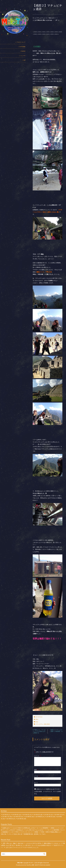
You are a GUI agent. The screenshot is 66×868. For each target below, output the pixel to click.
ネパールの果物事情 (42, 828)
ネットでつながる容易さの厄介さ (41, 845)
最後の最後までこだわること (52, 843)
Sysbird (48, 865)
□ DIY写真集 (22, 47)
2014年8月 (39, 817)
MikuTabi (4, 834)
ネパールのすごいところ (31, 847)
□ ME (24, 60)
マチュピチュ (39, 724)
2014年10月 (17, 817)
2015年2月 (37, 814)
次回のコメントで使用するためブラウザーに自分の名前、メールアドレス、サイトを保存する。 (47, 791)
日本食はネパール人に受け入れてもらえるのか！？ (31, 830)
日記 (37, 722)
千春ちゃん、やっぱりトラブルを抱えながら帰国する (39, 731)
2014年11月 (6, 817)
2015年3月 (26, 814)
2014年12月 (58, 814)
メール (37, 776)
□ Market (23, 51)
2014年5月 (10, 819)
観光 (48, 724)
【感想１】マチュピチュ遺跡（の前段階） (56, 731)
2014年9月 (28, 817)
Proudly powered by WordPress (24, 865)
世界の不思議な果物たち (53, 832)
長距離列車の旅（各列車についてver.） (35, 834)
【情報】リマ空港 (39, 832)
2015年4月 (15, 814)
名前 (36, 770)
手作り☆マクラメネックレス (24, 832)
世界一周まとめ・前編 (9, 843)
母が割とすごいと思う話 (23, 845)
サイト (36, 783)
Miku (37, 719)
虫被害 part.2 (6, 828)
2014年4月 (20, 819)
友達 (45, 724)
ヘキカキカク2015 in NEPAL (33, 843)
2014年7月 (49, 817)
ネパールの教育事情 (53, 830)
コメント (37, 756)
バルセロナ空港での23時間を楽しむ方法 (23, 828)
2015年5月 (5, 814)
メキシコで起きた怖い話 (15, 834)
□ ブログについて (20, 42)
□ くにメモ (22, 56)
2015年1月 (47, 814)
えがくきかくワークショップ (14, 847)
